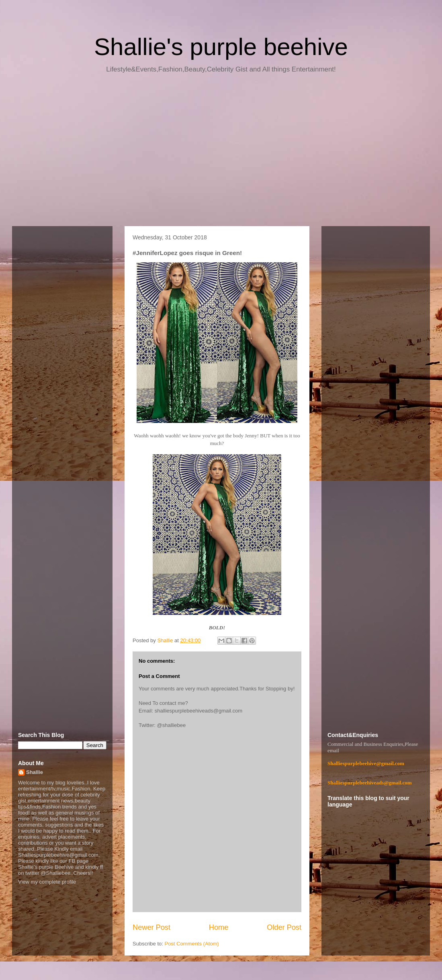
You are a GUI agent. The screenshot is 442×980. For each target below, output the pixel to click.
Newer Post (151, 927)
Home (219, 927)
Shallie (35, 772)
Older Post (284, 927)
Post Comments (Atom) (192, 944)
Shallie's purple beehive (221, 47)
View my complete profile (47, 882)
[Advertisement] (221, 153)
